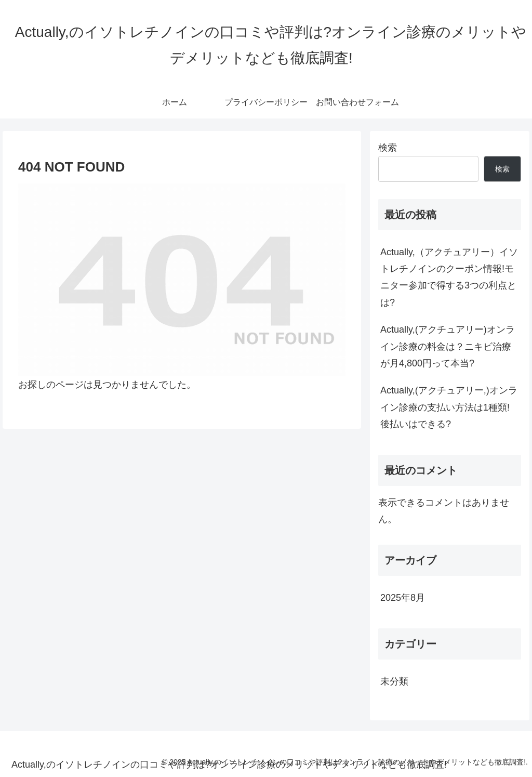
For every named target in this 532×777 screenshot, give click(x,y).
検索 (388, 148)
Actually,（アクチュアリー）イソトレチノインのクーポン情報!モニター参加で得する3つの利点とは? (449, 277)
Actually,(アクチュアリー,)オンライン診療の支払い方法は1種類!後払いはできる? (449, 407)
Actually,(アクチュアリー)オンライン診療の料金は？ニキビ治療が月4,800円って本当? (448, 346)
